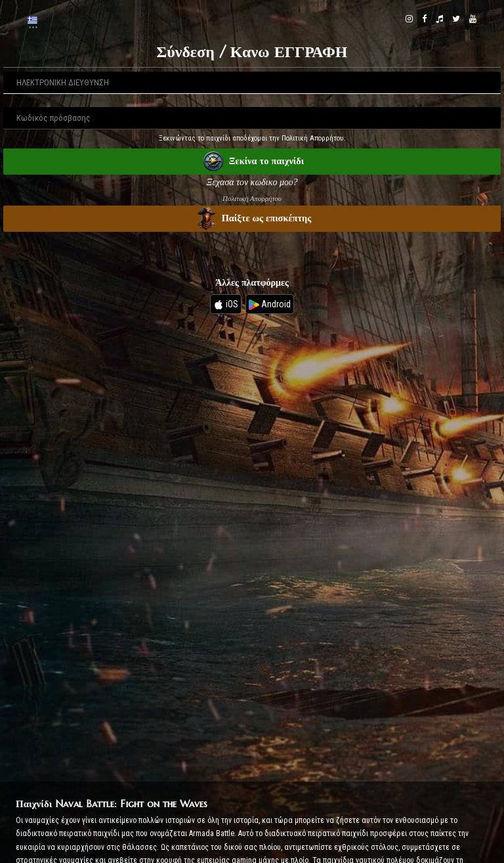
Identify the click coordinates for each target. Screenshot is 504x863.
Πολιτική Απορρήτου (252, 198)
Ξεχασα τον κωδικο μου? (252, 182)
